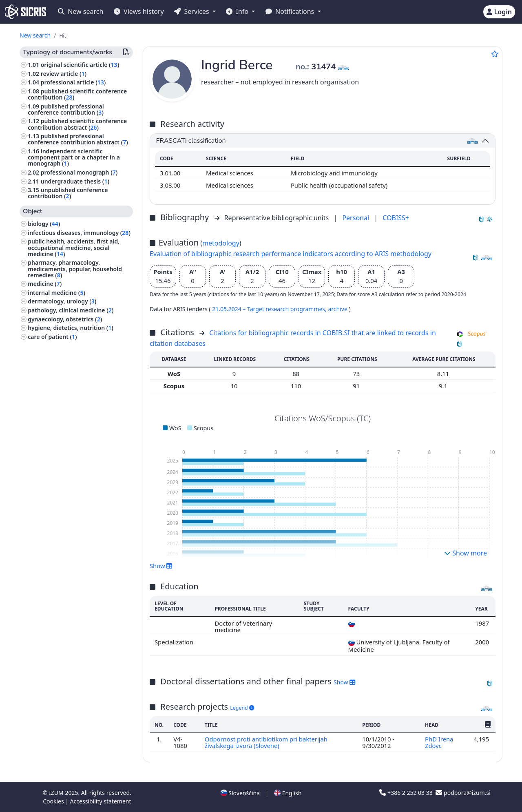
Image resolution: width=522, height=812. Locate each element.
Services (192, 11)
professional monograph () (79, 172)
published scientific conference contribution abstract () (77, 124)
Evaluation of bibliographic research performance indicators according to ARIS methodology (291, 254)
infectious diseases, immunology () (79, 233)
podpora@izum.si (463, 793)
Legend (242, 708)
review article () (64, 74)
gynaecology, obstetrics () (65, 319)
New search (81, 11)
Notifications (291, 11)
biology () (44, 224)
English (288, 793)
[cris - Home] (25, 12)
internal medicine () (56, 293)
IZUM (57, 793)
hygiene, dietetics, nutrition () (71, 328)
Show (161, 566)
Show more (466, 553)
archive (338, 309)
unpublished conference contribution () (68, 193)
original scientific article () (80, 65)
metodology (221, 243)
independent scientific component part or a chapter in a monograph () (74, 157)
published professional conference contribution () (66, 109)
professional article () (73, 82)
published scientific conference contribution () (77, 94)
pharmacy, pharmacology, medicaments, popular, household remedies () (75, 269)
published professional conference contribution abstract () (78, 139)
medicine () (45, 284)
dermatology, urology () (62, 301)
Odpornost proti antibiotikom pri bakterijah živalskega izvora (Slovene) (266, 742)
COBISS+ (396, 218)
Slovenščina (240, 793)
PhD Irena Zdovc (439, 742)
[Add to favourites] (495, 54)
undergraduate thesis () (75, 181)
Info (238, 11)
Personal (356, 218)
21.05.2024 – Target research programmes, (270, 309)
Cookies (54, 801)
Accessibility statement (101, 801)
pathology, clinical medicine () (71, 310)
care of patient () (52, 337)
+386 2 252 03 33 (407, 793)
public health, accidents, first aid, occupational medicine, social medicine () (74, 247)
